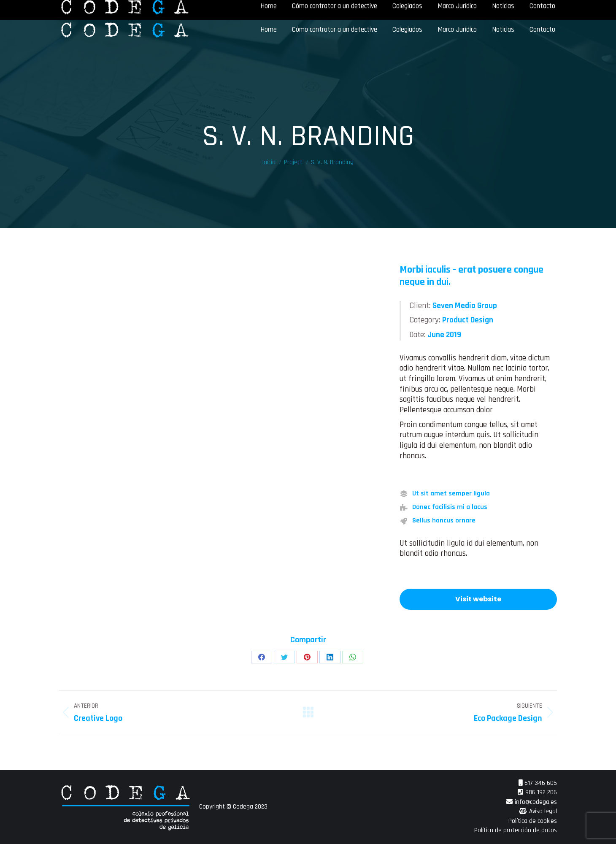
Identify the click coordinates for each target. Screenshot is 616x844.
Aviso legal (543, 811)
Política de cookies (533, 821)
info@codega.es (536, 802)
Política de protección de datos (516, 830)
